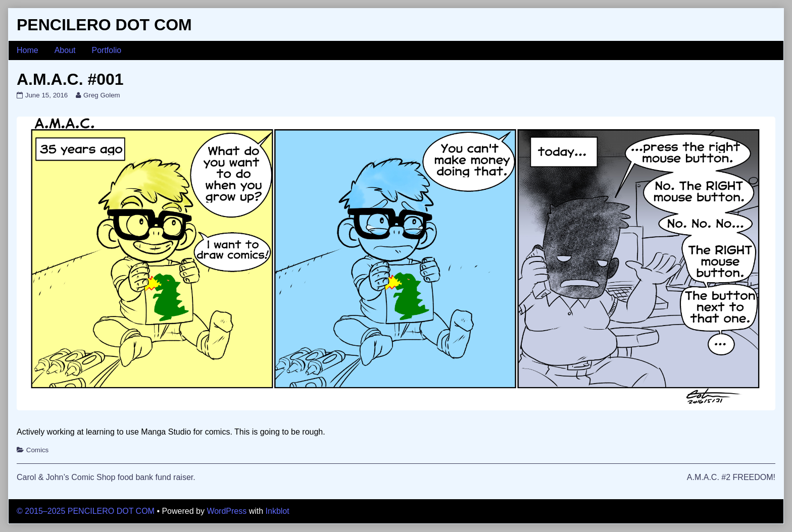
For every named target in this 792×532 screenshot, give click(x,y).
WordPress (227, 511)
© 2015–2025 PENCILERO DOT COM (86, 511)
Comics (37, 450)
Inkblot (278, 511)
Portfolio (107, 50)
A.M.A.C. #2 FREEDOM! (731, 477)
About (65, 50)
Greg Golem (102, 95)
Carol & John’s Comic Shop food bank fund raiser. (106, 477)
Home (28, 50)
